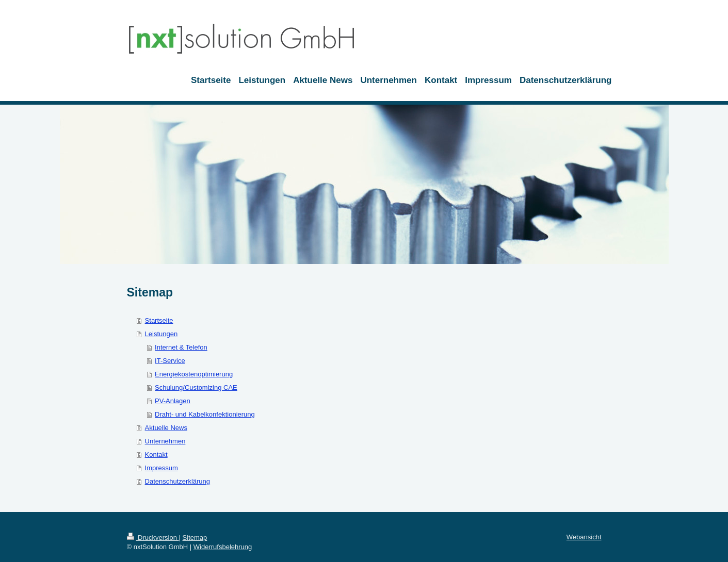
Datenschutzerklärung (177, 481)
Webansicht (584, 537)
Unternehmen (165, 441)
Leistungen (161, 334)
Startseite (159, 320)
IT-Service (170, 361)
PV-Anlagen (173, 401)
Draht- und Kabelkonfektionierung (205, 414)
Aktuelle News (166, 428)
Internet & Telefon (181, 347)
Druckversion (153, 538)
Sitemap (195, 538)
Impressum (161, 468)
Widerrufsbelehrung (223, 547)
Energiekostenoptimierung (194, 374)
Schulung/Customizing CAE (196, 387)
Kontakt (156, 454)
